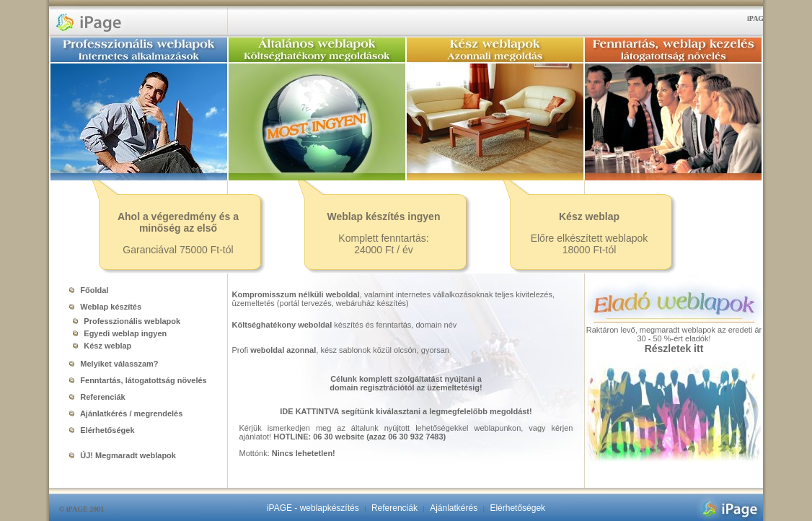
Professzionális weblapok (124, 321)
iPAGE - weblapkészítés (313, 508)
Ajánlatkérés (454, 508)
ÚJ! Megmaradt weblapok (123, 455)
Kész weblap (99, 346)
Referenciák (97, 397)
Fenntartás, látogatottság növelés (138, 380)
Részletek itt (674, 349)
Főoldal (89, 290)
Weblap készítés (105, 307)
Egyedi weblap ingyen (117, 333)
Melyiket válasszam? (114, 364)
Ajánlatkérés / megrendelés (126, 413)
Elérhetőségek (102, 430)
